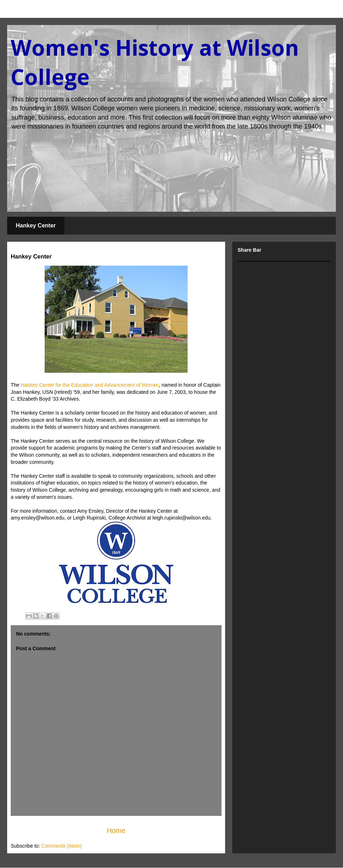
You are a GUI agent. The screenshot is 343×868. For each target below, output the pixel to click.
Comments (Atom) (62, 846)
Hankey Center (36, 225)
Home (116, 831)
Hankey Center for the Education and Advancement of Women (90, 385)
